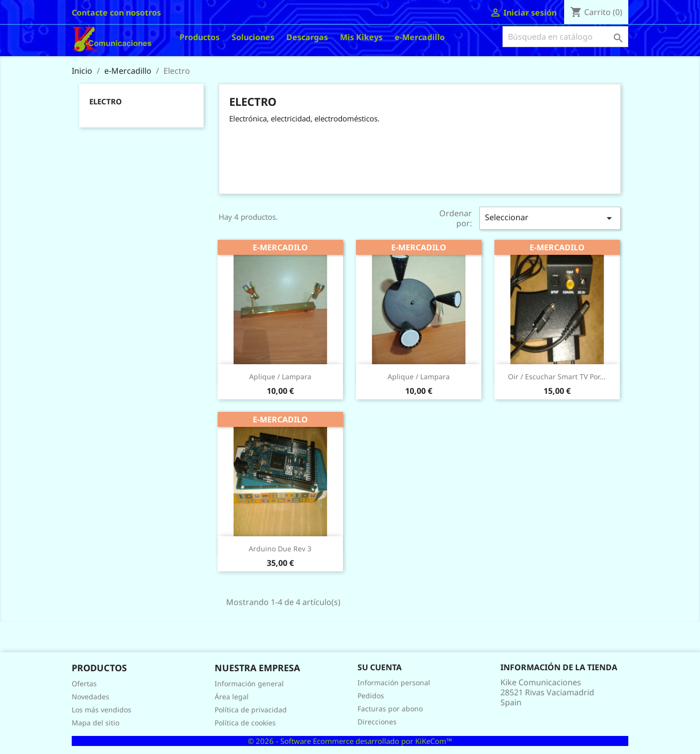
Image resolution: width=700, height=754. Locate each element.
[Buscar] (565, 37)
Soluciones (253, 37)
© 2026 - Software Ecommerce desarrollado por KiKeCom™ (350, 741)
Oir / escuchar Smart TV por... (557, 376)
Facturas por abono (390, 709)
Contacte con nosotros (116, 13)
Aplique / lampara (280, 376)
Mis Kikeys (361, 37)
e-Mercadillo (420, 37)
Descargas (307, 37)
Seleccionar (550, 218)
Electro (106, 101)
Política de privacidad (251, 710)
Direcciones (377, 722)
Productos (200, 37)
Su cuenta (380, 667)
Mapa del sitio (96, 723)
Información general (249, 684)
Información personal (394, 683)
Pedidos (371, 696)
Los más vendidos (102, 710)
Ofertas (84, 684)
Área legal (232, 697)
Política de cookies (245, 723)
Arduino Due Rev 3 (280, 549)
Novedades (91, 697)
